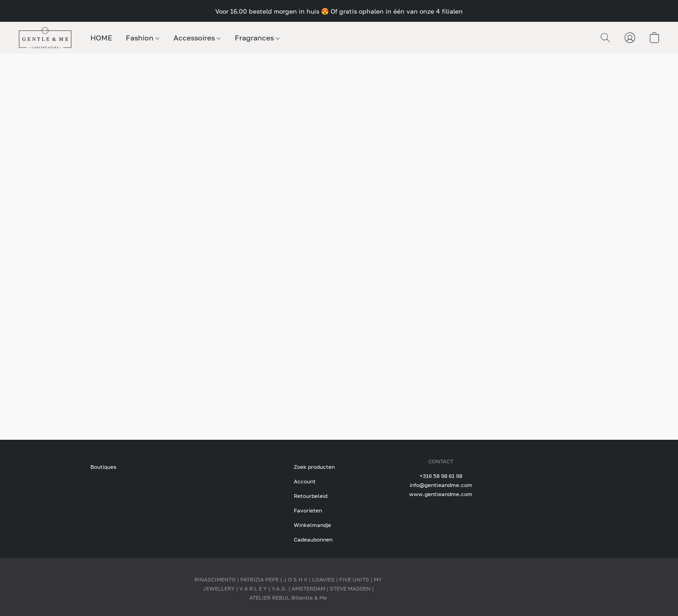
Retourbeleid (311, 496)
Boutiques (103, 467)
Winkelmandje (312, 525)
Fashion (143, 38)
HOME (101, 38)
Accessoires (197, 38)
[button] (45, 38)
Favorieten (308, 510)
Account (305, 481)
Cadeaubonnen (313, 539)
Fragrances (257, 38)
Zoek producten (314, 467)
